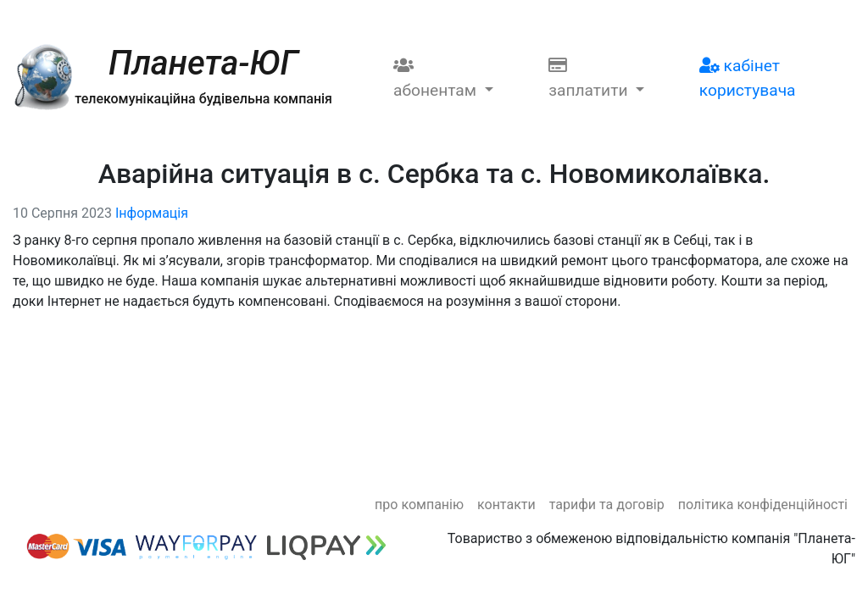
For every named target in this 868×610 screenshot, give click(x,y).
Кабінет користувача (748, 78)
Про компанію (419, 505)
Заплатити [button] (590, 78)
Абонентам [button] (437, 78)
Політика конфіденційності (763, 505)
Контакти (506, 505)
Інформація (152, 213)
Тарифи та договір (607, 505)
